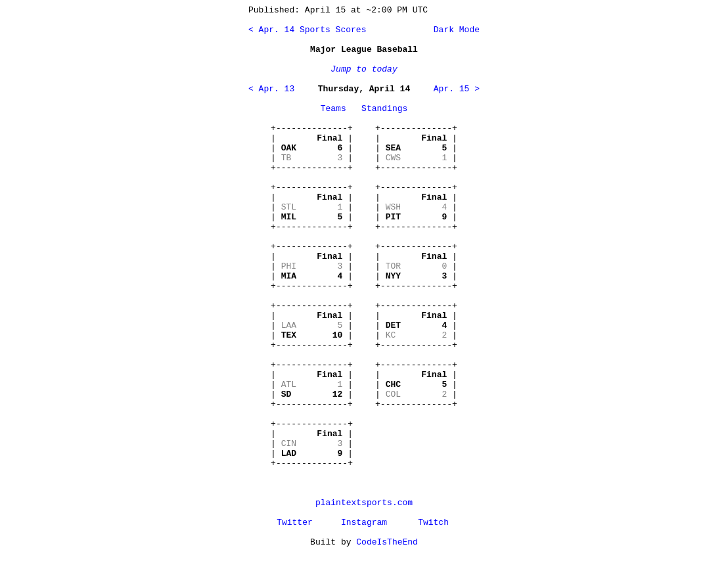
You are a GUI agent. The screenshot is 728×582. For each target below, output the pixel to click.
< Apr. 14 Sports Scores (307, 30)
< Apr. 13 (271, 89)
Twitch (433, 523)
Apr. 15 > (457, 89)
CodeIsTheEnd (387, 542)
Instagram (364, 523)
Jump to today (364, 69)
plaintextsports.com (364, 503)
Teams (333, 109)
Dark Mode (454, 30)
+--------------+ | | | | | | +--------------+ (312, 148)
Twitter (295, 523)
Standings (384, 109)
